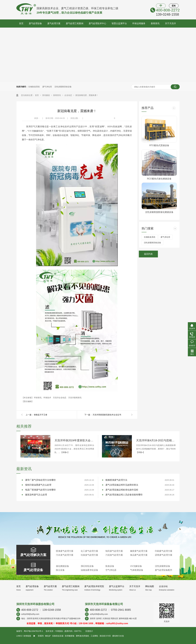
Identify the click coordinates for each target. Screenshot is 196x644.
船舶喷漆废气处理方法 (116, 480)
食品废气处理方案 (139, 555)
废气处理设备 (35, 23)
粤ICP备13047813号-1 (33, 631)
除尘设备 (60, 570)
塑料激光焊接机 (82, 636)
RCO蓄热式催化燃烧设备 (159, 179)
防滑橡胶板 (70, 636)
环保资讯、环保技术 (43, 398)
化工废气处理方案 (89, 551)
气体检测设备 (137, 570)
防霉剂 (41, 636)
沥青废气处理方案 (164, 555)
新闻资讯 (155, 23)
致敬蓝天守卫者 (41, 415)
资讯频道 (46, 95)
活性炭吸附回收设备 (63, 87)
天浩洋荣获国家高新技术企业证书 (107, 415)
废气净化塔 (47, 87)
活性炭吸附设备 (163, 566)
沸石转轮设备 (87, 566)
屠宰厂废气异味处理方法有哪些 (40, 480)
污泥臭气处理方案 (114, 555)
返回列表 (148, 254)
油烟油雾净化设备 (89, 570)
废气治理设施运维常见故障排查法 (122, 485)
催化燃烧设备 (62, 566)
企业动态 (68, 95)
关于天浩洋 (170, 23)
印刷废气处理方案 (164, 551)
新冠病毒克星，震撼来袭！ (87, 95)
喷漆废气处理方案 (65, 551)
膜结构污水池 (118, 636)
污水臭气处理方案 (65, 555)
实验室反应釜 (58, 636)
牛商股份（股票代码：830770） (69, 631)
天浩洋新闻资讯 (75, 398)
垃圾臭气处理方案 (89, 555)
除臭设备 (110, 566)
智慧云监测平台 (119, 23)
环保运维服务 (139, 23)
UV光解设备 (136, 566)
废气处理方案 (54, 23)
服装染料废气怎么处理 (36, 495)
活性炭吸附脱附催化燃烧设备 (159, 212)
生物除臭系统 (34, 87)
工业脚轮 (94, 636)
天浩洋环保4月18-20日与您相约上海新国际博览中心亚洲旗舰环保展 (156, 440)
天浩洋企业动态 (60, 398)
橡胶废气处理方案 (139, 551)
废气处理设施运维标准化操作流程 (122, 490)
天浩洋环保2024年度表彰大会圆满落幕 (74, 440)
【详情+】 (65, 452)
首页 (21, 23)
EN (174, 6)
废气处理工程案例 (75, 23)
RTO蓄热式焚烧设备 (159, 145)
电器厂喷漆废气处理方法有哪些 (40, 490)
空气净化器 (111, 570)
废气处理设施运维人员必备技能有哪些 (124, 495)
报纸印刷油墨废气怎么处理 (38, 485)
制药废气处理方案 (114, 551)
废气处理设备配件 (164, 570)
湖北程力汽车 (105, 636)
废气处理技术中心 (97, 23)
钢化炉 (48, 636)
